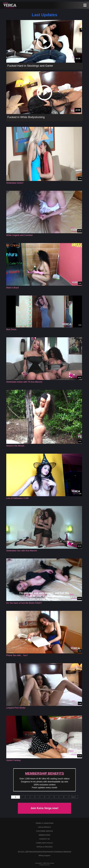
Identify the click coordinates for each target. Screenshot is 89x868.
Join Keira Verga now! (45, 808)
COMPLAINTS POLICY (45, 843)
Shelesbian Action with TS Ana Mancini (24, 382)
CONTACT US (45, 839)
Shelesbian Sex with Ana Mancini (22, 551)
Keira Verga (50, 863)
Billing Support (44, 855)
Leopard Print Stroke (16, 708)
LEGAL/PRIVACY (45, 827)
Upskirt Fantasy (14, 760)
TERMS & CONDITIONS (45, 823)
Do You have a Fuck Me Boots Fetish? (24, 603)
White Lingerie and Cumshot (19, 235)
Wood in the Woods (15, 446)
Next (73, 797)
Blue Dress (11, 329)
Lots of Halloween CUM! (17, 498)
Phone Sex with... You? (17, 655)
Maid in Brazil (13, 288)
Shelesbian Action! (15, 183)
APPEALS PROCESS (44, 847)
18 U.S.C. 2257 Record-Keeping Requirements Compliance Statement (44, 852)
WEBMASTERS (44, 835)
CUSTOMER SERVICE (45, 831)
